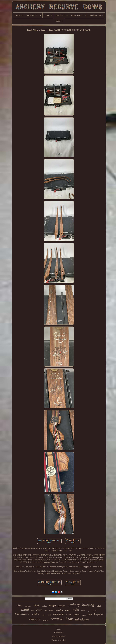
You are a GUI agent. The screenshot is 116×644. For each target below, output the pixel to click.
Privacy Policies (59, 636)
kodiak (36, 614)
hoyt (49, 615)
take (33, 611)
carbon (44, 606)
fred (90, 615)
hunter (76, 615)
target (53, 605)
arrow (83, 611)
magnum (45, 620)
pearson (84, 615)
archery (74, 605)
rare (44, 615)
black (37, 605)
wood (68, 610)
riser (20, 605)
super (89, 611)
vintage (35, 619)
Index (59, 629)
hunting (88, 605)
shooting (28, 606)
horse (69, 615)
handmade (59, 615)
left (46, 611)
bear (69, 619)
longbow (98, 614)
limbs (39, 610)
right (76, 610)
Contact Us (59, 633)
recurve (57, 619)
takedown (82, 619)
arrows (62, 606)
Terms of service (59, 640)
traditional (22, 614)
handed (51, 611)
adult (99, 606)
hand (25, 610)
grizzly (95, 611)
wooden (59, 610)
